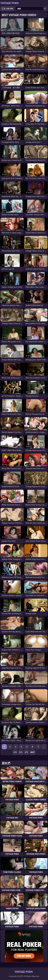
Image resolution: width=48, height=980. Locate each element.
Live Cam (9, 9)
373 (26, 752)
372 (21, 752)
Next (33, 752)
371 (15, 752)
